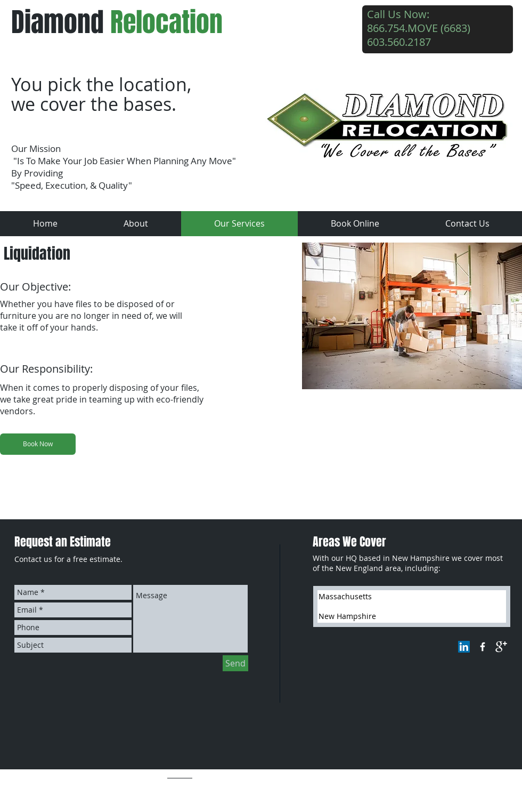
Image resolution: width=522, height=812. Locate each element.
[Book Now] (38, 444)
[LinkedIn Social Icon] (464, 647)
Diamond (117, 22)
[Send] (235, 663)
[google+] (501, 647)
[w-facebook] (483, 647)
